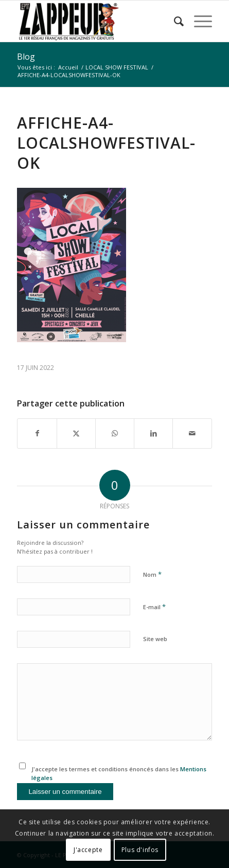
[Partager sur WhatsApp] (115, 433)
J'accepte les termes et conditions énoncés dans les (119, 773)
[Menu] (198, 21)
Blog (26, 57)
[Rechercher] (174, 21)
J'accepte (88, 850)
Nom (152, 574)
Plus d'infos (140, 850)
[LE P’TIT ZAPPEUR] (95, 21)
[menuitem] (174, 21)
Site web (155, 639)
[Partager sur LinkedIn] (153, 433)
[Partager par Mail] (192, 433)
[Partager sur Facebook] (37, 433)
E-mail (154, 607)
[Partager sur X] (76, 433)
